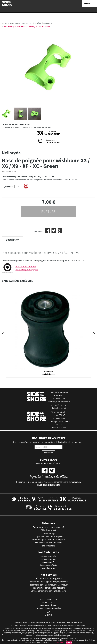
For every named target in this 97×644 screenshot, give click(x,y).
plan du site (48, 603)
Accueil (5, 23)
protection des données (48, 609)
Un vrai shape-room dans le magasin (48, 539)
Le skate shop (48, 533)
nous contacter (48, 599)
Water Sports (15, 23)
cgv (49, 612)
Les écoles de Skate (49, 565)
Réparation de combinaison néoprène (48, 588)
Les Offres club (49, 546)
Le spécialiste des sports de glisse (49, 536)
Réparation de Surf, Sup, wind (49, 579)
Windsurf (26, 23)
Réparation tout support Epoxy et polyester (49, 582)
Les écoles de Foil (48, 562)
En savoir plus (58, 642)
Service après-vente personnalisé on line (48, 591)
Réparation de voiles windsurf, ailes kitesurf (48, 585)
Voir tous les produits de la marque (27, 268)
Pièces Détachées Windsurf (42, 23)
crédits (48, 615)
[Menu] (90, 3)
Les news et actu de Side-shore (49, 543)
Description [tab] (13, 240)
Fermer (69, 643)
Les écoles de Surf (48, 568)
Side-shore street (48, 530)
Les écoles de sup (48, 559)
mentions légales (49, 606)
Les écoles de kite (49, 556)
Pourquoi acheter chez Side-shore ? (48, 527)
